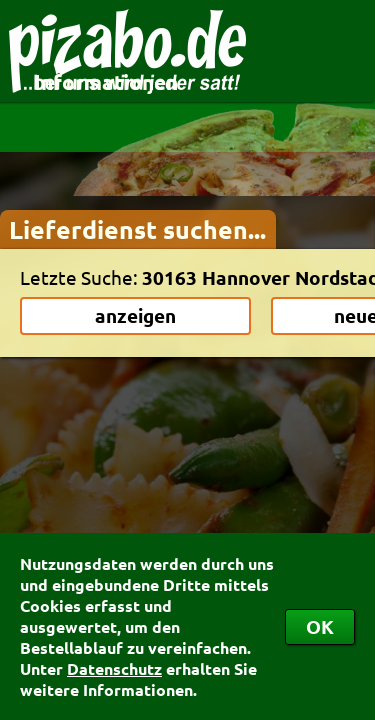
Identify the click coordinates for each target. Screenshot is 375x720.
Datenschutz (114, 668)
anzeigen (135, 315)
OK (320, 626)
